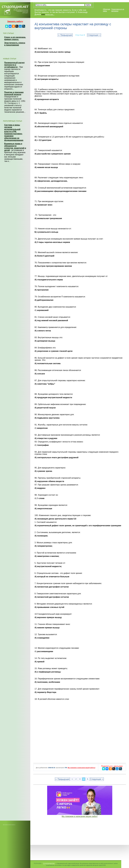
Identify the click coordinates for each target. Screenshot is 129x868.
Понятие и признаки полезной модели (14, 93)
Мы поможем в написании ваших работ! (80, 816)
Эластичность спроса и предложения (15, 44)
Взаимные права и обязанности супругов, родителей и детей (15, 147)
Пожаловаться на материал (118, 10)
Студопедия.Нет (49, 863)
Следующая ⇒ (94, 35)
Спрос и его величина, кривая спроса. (15, 38)
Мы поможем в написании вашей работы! (81, 768)
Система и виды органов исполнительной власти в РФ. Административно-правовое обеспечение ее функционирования (14, 133)
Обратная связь (107, 10)
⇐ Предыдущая (65, 35)
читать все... (50, 15)
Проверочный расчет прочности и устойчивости (14, 65)
